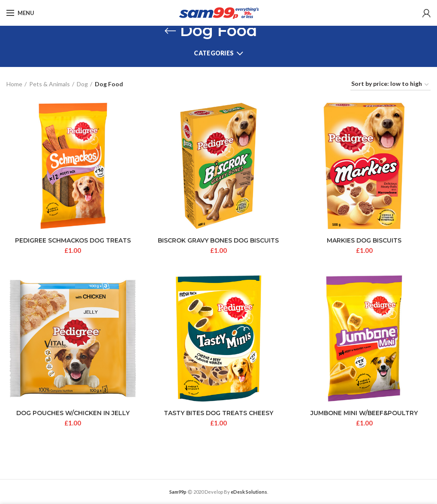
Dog (82, 84)
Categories (214, 53)
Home (14, 84)
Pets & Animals (50, 84)
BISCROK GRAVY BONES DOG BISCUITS (218, 240)
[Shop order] (390, 85)
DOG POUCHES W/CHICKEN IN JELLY (73, 413)
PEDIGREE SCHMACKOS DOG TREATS (73, 240)
